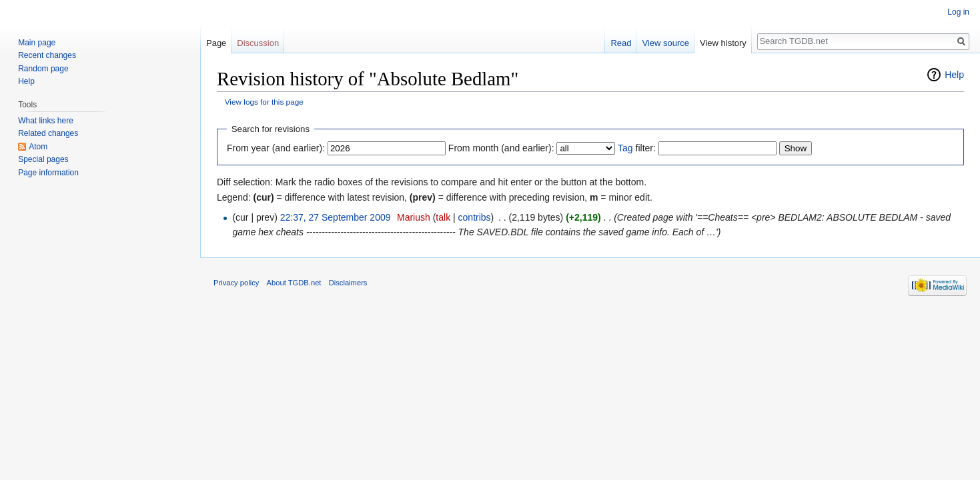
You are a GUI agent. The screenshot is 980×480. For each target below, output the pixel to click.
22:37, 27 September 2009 (336, 217)
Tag (625, 148)
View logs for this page (264, 102)
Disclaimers (348, 283)
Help (954, 75)
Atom (38, 147)
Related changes (48, 133)
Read (621, 43)
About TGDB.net (294, 283)
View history (723, 43)
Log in (958, 12)
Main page (37, 43)
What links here (46, 121)
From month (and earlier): (501, 148)
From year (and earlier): (276, 148)
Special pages (43, 159)
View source (665, 43)
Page (216, 43)
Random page (43, 69)
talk (443, 217)
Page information (48, 173)
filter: (637, 148)
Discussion (258, 43)
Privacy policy (236, 283)
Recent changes (47, 55)
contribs (475, 217)
